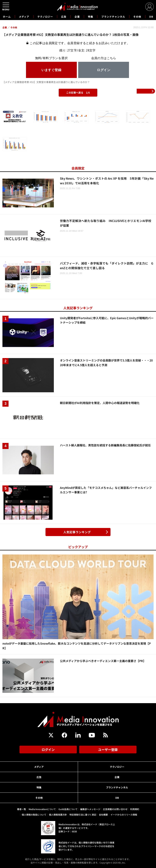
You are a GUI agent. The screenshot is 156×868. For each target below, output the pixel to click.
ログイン (48, 750)
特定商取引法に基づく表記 (83, 815)
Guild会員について (68, 809)
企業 (77, 17)
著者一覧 (22, 809)
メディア (24, 17)
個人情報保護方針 (58, 815)
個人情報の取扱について (34, 815)
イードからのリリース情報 (124, 815)
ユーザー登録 (108, 750)
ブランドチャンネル (113, 17)
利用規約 (135, 809)
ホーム (7, 17)
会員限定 (78, 168)
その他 (137, 17)
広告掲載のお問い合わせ (115, 809)
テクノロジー (45, 17)
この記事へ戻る (78, 92)
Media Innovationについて (42, 809)
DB (151, 17)
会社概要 (103, 815)
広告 (64, 17)
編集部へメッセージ (90, 809)
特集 (91, 17)
